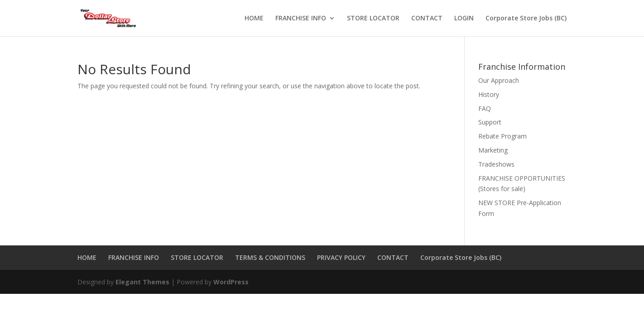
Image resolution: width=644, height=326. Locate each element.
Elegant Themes (142, 282)
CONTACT (427, 19)
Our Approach (499, 80)
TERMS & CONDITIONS (270, 257)
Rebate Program (502, 136)
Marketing (493, 150)
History (489, 94)
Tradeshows (496, 164)
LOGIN (464, 19)
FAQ (485, 108)
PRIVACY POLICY (341, 257)
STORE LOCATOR (373, 19)
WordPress (231, 282)
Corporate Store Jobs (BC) (526, 19)
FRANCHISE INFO (301, 19)
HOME (254, 19)
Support (490, 122)
